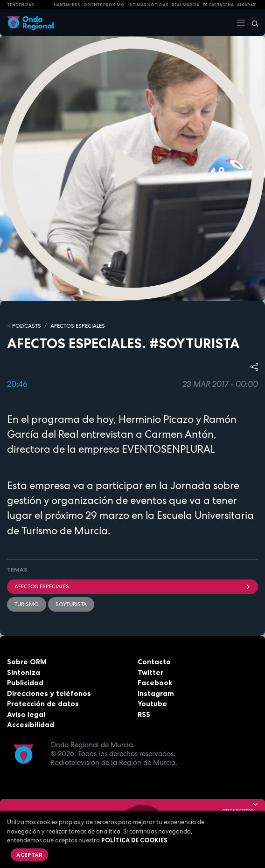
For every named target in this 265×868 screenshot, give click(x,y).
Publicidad (25, 683)
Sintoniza (24, 672)
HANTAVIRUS (67, 5)
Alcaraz (247, 5)
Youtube (152, 704)
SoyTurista (71, 604)
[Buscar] (252, 23)
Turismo (27, 604)
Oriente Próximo (104, 5)
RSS (144, 714)
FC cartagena (218, 5)
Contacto (154, 662)
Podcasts (27, 326)
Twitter (150, 672)
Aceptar (29, 855)
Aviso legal (26, 714)
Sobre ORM (27, 662)
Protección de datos (43, 704)
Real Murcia (185, 5)
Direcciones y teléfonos (49, 693)
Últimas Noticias (148, 5)
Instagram (156, 693)
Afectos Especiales (78, 326)
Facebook (155, 683)
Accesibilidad (31, 725)
